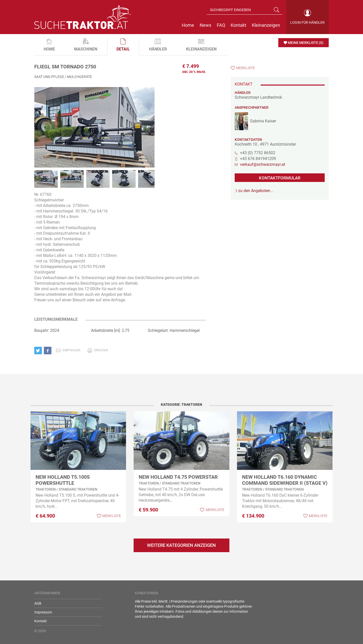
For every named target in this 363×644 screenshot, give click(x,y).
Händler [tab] (158, 45)
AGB (38, 603)
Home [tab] (49, 45)
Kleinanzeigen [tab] (201, 45)
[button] (39, 350)
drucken (101, 350)
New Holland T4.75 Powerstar (178, 477)
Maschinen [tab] (86, 45)
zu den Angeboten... (256, 191)
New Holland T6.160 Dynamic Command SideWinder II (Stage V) (285, 480)
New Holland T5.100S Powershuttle (63, 480)
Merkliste (246, 68)
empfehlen (72, 350)
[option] (94, 132)
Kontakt (41, 621)
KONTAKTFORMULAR (280, 178)
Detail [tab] (123, 45)
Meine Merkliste (306, 43)
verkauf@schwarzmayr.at (263, 164)
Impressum (43, 612)
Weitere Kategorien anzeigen (181, 545)
